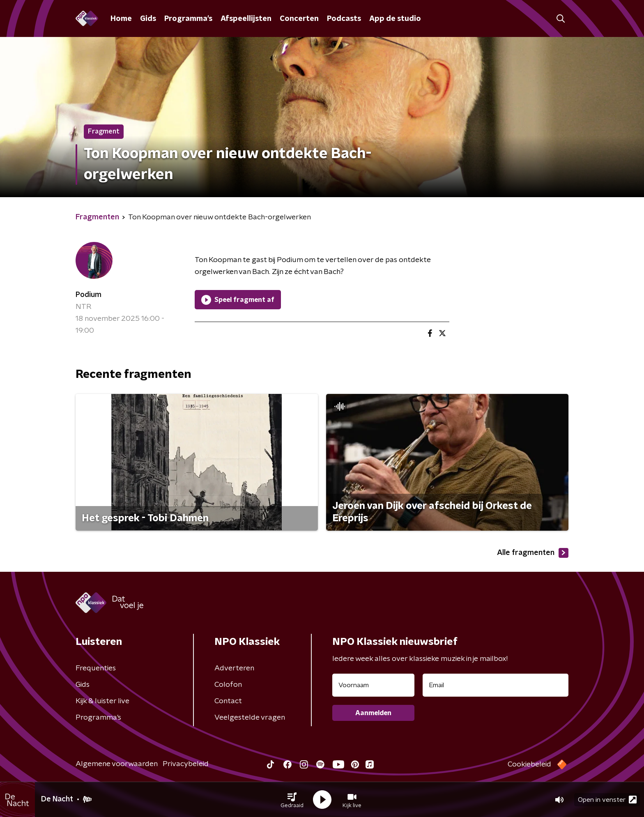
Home (121, 19)
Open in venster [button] (607, 800)
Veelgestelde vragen (250, 718)
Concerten (299, 19)
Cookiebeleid (529, 764)
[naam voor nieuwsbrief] (373, 685)
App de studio (395, 19)
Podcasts (344, 19)
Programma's (188, 19)
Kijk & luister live (102, 701)
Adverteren (234, 668)
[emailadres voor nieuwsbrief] (496, 685)
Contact (228, 701)
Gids (148, 19)
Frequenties (96, 668)
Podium (89, 295)
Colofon (228, 685)
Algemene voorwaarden (117, 764)
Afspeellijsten (246, 19)
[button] (292, 800)
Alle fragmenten (533, 553)
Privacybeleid (186, 764)
